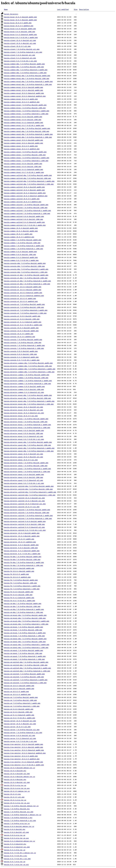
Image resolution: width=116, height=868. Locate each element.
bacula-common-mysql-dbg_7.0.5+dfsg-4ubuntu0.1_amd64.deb (28, 81)
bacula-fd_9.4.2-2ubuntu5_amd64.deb (19, 598)
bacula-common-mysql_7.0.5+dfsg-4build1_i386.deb (25, 108)
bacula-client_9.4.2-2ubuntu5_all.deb (20, 58)
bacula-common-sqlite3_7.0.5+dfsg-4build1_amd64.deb (26, 205)
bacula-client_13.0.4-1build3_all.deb (20, 40)
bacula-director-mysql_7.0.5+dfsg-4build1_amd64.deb (26, 419)
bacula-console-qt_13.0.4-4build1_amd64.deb (23, 290)
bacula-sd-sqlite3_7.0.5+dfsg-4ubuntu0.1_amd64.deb (26, 680)
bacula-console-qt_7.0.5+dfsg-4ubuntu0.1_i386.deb (25, 313)
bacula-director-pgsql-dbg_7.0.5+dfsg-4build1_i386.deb (27, 445)
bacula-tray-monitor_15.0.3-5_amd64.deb (21, 756)
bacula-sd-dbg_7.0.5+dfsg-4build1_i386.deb (22, 606)
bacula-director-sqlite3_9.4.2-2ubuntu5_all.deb (24, 527)
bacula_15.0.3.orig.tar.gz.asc (17, 803)
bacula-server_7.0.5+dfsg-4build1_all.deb (22, 730)
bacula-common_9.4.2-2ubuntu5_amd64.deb (21, 257)
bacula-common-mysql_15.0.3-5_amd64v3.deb (22, 102)
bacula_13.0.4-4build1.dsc (15, 779)
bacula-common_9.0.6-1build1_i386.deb (20, 254)
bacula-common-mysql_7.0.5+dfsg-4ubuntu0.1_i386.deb (26, 114)
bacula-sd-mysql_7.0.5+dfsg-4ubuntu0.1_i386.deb (24, 636)
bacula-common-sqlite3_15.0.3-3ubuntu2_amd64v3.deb (26, 196)
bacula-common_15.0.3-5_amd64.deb (18, 234)
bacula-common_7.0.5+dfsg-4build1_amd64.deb (23, 240)
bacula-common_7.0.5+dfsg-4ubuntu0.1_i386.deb (24, 249)
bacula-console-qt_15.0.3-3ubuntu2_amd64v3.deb (24, 296)
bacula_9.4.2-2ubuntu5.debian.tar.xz (20, 841)
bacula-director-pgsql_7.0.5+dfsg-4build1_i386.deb (26, 466)
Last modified (63, 9)
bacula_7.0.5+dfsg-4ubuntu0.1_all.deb (20, 821)
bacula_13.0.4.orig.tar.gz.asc (17, 788)
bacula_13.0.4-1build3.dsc (15, 771)
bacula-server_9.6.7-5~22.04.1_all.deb (20, 741)
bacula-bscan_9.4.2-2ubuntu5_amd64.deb (20, 35)
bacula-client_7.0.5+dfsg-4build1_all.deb (22, 49)
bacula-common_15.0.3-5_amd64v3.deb (19, 237)
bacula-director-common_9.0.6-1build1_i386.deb (24, 389)
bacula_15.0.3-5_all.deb (14, 797)
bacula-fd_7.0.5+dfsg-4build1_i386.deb (20, 583)
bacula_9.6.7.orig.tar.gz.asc (16, 865)
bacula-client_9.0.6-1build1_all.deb (20, 55)
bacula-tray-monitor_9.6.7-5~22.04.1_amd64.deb (24, 765)
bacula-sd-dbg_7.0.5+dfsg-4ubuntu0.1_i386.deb (24, 612)
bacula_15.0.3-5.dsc (12, 794)
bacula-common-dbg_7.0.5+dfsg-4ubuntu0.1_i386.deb (25, 73)
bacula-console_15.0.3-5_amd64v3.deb (20, 337)
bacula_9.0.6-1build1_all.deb (16, 832)
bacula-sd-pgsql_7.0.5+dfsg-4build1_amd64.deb (24, 650)
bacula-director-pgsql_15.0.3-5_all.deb (21, 460)
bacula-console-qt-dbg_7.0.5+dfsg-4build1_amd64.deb (26, 275)
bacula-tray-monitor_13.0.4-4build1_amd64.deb (24, 747)
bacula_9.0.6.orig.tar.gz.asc (16, 838)
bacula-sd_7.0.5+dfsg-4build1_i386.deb (20, 700)
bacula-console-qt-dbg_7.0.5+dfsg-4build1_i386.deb (26, 278)
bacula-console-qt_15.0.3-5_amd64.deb (20, 298)
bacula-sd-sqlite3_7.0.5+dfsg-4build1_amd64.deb (24, 674)
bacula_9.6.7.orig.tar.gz (15, 862)
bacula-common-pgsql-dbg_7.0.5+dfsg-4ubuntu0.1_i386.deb (28, 137)
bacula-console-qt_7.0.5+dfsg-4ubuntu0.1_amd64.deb (26, 310)
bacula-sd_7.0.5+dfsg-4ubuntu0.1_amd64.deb (22, 703)
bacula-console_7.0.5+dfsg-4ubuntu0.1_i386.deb (24, 348)
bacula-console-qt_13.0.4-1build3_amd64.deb (23, 287)
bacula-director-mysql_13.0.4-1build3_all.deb (24, 407)
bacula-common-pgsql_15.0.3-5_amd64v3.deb (22, 149)
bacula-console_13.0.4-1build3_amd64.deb (21, 328)
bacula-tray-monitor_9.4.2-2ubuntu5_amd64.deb (24, 762)
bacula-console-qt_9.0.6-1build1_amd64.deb (22, 316)
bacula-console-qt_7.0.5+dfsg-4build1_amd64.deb (24, 304)
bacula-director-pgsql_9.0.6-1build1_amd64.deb (24, 474)
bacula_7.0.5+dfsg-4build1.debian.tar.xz (21, 806)
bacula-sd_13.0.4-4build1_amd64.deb (19, 689)
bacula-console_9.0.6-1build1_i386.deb (20, 354)
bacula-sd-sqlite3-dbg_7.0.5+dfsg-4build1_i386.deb (26, 665)
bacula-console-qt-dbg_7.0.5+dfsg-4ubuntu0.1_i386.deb (27, 284)
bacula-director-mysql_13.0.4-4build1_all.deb (24, 410)
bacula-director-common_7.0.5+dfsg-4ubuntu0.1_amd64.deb (28, 381)
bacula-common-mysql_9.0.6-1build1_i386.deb (23, 120)
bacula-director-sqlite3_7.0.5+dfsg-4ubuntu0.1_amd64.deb (28, 515)
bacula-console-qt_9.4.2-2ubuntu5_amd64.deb (23, 322)
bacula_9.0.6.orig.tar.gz (15, 835)
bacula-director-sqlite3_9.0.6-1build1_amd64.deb (25, 521)
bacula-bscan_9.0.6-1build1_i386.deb (20, 32)
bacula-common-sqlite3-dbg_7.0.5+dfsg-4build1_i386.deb (27, 178)
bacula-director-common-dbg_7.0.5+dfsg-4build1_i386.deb (28, 366)
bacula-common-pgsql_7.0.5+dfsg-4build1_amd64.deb (25, 152)
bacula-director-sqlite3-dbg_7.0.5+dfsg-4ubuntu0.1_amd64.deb (30, 492)
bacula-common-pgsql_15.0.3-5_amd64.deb (21, 146)
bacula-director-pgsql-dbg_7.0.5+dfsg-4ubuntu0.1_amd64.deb (29, 448)
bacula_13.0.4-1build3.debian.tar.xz (20, 768)
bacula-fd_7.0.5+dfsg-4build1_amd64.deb (21, 580)
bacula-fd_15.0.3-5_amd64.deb (16, 574)
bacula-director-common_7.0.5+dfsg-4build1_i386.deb (26, 378)
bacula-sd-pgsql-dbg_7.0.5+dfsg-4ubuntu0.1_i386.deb (26, 647)
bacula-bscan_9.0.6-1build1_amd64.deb (20, 29)
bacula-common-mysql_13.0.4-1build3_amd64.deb (24, 87)
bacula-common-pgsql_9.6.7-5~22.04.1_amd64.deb (24, 172)
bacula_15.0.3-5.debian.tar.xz (17, 791)
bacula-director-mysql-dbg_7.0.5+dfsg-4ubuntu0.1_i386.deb (29, 404)
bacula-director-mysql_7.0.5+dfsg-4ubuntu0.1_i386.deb (27, 428)
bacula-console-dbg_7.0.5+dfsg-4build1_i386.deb (24, 266)
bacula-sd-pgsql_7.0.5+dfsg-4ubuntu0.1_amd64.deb (25, 656)
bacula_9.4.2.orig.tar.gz (15, 850)
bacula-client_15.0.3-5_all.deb (17, 46)
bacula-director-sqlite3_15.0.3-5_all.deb (22, 507)
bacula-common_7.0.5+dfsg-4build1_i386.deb (22, 243)
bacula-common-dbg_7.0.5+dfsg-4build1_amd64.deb (24, 64)
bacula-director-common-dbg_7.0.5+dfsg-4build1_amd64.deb (28, 363)
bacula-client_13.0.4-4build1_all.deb (20, 43)
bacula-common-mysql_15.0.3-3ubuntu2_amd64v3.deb (25, 96)
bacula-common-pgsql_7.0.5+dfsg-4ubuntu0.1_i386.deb (26, 161)
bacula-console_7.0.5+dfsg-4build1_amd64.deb (23, 340)
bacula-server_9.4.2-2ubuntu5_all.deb (20, 738)
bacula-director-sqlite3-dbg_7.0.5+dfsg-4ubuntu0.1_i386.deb (30, 495)
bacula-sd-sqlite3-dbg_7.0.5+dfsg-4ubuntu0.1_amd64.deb (27, 668)
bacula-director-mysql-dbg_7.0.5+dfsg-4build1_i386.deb (27, 398)
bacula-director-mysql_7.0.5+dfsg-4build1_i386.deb (26, 422)
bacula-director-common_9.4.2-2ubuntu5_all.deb (24, 392)
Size (76, 9)
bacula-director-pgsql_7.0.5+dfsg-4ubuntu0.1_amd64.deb (27, 469)
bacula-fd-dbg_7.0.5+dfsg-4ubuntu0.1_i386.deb (24, 565)
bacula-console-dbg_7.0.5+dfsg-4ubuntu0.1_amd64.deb (26, 269)
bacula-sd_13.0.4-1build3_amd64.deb (19, 686)
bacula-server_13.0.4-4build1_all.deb (20, 724)
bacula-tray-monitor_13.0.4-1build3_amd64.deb (24, 744)
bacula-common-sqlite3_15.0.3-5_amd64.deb (22, 199)
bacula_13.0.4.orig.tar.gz (15, 785)
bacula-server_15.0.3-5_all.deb (17, 727)
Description (84, 9)
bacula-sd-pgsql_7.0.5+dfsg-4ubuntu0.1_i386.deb (24, 659)
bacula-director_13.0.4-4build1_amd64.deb (22, 536)
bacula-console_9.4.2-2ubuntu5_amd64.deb (21, 357)
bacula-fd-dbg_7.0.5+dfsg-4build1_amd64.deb (23, 557)
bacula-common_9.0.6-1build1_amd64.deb (20, 252)
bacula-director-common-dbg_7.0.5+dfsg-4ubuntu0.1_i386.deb (29, 372)
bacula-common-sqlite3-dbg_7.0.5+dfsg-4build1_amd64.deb (28, 175)
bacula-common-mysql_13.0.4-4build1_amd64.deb (24, 90)
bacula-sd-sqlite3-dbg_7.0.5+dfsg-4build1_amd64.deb (26, 662)
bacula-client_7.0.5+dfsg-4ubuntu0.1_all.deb (23, 52)
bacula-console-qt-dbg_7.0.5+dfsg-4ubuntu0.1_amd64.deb (27, 281)
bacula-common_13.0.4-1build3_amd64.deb (21, 228)
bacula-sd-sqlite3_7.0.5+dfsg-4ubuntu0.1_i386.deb (25, 683)
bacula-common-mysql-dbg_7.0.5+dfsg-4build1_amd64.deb (27, 76)
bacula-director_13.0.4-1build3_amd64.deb (22, 533)
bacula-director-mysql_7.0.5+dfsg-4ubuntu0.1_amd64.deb (27, 425)
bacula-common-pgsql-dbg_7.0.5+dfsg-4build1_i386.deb (27, 131)
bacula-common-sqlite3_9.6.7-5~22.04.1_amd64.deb (25, 225)
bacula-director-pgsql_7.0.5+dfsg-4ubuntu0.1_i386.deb (27, 472)
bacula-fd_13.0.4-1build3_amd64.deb (19, 568)
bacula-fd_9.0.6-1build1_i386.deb (18, 595)
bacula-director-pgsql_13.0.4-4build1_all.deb (24, 457)
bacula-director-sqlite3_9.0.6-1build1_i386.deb (24, 524)
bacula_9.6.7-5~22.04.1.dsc (16, 856)
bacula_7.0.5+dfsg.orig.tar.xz (17, 823)
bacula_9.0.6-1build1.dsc (15, 829)
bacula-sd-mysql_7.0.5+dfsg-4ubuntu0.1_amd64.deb (25, 633)
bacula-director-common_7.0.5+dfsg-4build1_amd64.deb (27, 375)
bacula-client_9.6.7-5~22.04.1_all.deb (20, 61)
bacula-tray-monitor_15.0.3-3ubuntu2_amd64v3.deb (25, 753)
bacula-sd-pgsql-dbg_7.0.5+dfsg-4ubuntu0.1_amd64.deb (27, 645)
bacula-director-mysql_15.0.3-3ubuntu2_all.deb (24, 413)
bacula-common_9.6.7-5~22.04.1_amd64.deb (21, 260)
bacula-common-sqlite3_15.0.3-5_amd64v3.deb (23, 202)
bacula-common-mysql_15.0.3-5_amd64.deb (21, 99)
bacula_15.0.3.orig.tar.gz (15, 800)
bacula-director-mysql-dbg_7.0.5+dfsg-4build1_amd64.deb (28, 395)
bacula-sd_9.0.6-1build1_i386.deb (18, 712)
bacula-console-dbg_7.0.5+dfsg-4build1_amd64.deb (25, 263)
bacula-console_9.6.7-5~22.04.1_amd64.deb (22, 360)
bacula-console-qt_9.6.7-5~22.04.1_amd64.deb (23, 325)
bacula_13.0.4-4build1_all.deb (17, 782)
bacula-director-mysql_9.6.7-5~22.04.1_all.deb (24, 439)
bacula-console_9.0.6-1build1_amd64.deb (21, 351)
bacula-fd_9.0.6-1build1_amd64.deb (19, 592)
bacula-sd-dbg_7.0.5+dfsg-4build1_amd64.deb (23, 603)
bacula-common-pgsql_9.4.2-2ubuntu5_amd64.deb (24, 169)
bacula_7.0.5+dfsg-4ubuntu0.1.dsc (18, 818)
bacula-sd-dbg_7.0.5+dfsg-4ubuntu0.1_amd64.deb (24, 609)
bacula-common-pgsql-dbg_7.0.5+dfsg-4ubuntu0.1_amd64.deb (28, 134)
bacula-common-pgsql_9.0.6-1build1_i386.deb (23, 166)
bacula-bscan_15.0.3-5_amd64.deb (18, 23)
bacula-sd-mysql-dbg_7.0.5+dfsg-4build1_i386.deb (25, 618)
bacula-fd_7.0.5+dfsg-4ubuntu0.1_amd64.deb (22, 586)
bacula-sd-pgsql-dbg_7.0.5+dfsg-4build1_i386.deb (25, 642)
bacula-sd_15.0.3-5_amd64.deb (16, 691)
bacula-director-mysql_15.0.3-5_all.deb (21, 416)
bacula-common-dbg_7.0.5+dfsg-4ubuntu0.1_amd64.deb (26, 70)
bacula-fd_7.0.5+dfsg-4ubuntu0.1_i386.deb (22, 589)
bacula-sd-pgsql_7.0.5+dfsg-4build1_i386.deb (23, 653)
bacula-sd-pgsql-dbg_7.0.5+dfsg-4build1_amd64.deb (25, 639)
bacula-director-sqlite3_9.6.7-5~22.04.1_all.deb (25, 530)
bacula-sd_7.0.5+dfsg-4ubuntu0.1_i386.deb (22, 706)
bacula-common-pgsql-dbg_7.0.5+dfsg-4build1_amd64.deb (27, 128)
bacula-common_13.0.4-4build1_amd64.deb (21, 231)
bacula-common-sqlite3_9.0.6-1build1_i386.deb (24, 219)
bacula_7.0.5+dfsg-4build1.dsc (17, 809)
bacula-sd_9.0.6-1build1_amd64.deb (19, 709)
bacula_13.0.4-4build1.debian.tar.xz (20, 777)
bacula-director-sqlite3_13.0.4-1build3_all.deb (24, 498)
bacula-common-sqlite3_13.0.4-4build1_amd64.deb (24, 190)
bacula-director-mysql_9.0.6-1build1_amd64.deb (24, 430)
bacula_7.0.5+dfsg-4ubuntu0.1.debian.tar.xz (23, 815)
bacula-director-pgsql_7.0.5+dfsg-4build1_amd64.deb (26, 463)
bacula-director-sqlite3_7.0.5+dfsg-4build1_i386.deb (27, 513)
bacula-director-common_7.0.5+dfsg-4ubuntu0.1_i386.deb (27, 384)
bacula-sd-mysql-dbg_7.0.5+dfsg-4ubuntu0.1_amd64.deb (27, 621)
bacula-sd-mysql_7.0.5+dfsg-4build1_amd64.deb (24, 627)
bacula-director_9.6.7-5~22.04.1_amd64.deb (22, 554)
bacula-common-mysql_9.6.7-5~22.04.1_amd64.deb (24, 125)
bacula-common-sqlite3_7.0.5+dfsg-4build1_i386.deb (26, 208)
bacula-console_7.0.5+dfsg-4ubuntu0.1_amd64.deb (24, 345)
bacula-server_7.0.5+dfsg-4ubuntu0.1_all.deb (23, 733)
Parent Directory (11, 14)
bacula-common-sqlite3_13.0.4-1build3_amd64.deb (24, 187)
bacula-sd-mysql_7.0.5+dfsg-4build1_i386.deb (23, 630)
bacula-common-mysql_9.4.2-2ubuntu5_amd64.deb (24, 123)
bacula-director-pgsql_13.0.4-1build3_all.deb (24, 454)
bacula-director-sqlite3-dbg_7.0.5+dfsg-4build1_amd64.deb (29, 486)
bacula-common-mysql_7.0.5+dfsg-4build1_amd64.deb (25, 105)
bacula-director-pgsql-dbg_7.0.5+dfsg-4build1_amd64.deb (28, 442)
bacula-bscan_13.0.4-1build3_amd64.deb (20, 17)
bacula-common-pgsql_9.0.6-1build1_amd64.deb (23, 164)
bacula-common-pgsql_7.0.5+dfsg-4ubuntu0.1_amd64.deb (27, 158)
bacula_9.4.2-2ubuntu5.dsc (15, 844)
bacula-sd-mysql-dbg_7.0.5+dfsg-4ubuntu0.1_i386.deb (26, 624)
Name (6, 9)
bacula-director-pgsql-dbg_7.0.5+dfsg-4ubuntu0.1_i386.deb (29, 451)
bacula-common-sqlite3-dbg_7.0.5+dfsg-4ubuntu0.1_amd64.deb (29, 181)
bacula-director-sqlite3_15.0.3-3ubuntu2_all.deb (25, 504)
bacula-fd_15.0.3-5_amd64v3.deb (17, 577)
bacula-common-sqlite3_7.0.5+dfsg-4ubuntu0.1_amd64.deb (27, 210)
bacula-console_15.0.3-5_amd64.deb (19, 334)
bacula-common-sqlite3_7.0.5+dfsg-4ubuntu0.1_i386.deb (27, 213)
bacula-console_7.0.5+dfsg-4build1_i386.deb (23, 342)
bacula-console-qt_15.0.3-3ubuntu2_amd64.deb (23, 293)
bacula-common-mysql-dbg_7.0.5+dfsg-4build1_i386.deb (27, 79)
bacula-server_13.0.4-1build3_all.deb (20, 721)
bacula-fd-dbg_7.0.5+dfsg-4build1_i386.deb (22, 559)
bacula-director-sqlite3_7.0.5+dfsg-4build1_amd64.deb (27, 510)
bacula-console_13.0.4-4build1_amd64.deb (21, 331)
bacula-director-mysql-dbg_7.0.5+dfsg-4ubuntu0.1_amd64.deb (29, 401)
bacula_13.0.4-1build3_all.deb (17, 774)
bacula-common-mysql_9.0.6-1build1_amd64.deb (23, 117)
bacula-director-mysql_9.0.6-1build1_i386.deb (24, 433)
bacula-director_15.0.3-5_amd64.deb (19, 539)
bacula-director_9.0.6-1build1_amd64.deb (21, 545)
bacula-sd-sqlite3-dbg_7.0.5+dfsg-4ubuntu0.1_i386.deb (27, 671)
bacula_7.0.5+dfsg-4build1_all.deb (19, 812)
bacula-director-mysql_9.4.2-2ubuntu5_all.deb (24, 436)
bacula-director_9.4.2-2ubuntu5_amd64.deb (22, 551)
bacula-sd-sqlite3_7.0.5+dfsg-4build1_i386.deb (24, 677)
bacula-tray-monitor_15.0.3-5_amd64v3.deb (22, 759)
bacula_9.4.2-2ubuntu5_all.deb (17, 847)
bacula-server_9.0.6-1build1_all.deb (20, 735)
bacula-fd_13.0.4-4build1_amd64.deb (19, 571)
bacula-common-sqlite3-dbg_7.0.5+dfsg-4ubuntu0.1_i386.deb (29, 184)
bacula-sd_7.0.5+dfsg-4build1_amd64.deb (21, 697)
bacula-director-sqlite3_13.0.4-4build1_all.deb (24, 501)
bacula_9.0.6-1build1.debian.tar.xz (19, 826)
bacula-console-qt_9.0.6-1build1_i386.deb (22, 319)
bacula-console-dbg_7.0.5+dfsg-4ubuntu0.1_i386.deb (26, 272)
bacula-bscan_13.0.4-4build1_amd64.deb (20, 20)
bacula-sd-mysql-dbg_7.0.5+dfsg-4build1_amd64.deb (25, 615)
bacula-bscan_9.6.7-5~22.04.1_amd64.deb (21, 37)
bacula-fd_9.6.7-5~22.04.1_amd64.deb (20, 601)
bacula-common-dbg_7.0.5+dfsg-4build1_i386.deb (24, 67)
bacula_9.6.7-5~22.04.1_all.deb (17, 859)
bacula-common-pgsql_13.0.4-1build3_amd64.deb (24, 140)
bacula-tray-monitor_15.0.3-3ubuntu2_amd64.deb (24, 750)
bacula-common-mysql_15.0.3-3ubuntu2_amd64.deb (24, 93)
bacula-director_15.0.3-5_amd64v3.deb (20, 542)
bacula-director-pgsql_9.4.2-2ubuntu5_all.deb (24, 480)
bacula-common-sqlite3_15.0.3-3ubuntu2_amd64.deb (25, 193)
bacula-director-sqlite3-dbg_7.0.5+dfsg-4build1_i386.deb (28, 489)
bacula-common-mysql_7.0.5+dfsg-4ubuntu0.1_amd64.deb (27, 111)
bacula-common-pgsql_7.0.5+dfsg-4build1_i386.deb (25, 155)
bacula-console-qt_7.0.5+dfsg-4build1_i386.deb (24, 307)
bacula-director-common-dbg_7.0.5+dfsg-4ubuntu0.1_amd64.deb (30, 369)
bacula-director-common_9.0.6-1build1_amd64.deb (24, 386)
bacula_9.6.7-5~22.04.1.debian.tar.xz (20, 853)
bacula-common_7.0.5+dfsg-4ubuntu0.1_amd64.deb (24, 246)
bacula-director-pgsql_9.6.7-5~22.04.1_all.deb (24, 483)
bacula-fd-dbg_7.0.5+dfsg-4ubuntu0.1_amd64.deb (24, 562)
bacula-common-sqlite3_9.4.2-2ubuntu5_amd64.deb (24, 222)
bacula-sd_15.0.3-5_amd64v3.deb (17, 694)
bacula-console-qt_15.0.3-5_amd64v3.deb (21, 301)
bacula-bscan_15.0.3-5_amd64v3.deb (19, 26)
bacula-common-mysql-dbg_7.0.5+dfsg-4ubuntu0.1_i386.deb (28, 84)
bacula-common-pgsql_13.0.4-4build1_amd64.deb (24, 143)
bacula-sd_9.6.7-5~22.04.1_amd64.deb (20, 718)
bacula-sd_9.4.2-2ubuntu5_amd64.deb (19, 715)
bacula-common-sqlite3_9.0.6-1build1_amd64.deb (24, 216)
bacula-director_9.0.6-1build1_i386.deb (21, 548)
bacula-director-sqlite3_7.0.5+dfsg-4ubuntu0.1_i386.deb (28, 518)
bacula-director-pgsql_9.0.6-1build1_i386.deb (24, 477)
